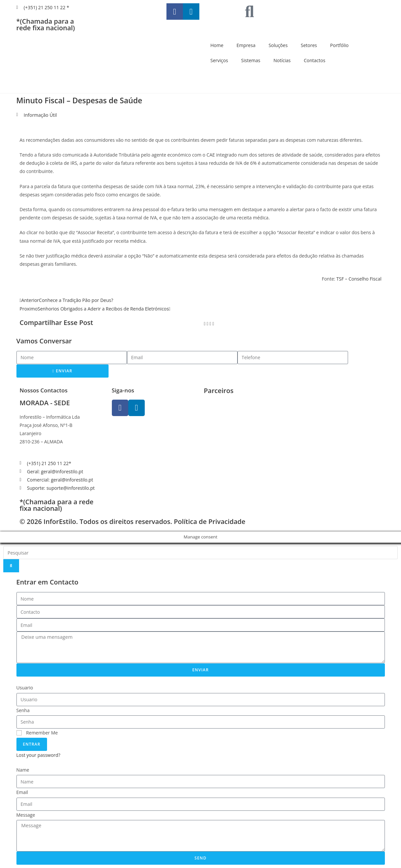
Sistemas (251, 60)
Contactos (314, 60)
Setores (309, 45)
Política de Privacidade (209, 521)
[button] (205, 323)
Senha (23, 710)
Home (217, 45)
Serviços (219, 60)
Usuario (25, 688)
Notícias (282, 60)
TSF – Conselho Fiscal (359, 279)
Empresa (246, 45)
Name (23, 770)
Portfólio (339, 45)
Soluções (278, 45)
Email (22, 792)
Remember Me (37, 733)
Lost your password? (38, 755)
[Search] (11, 566)
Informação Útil (40, 115)
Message (26, 815)
